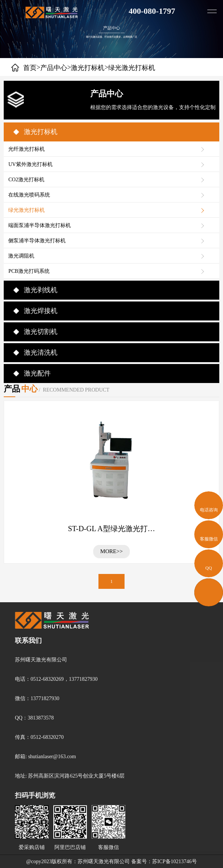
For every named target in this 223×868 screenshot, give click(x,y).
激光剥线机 (41, 290)
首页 (30, 68)
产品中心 (54, 68)
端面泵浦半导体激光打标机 (40, 225)
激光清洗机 (41, 352)
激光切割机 (41, 332)
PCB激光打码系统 (29, 271)
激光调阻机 (21, 256)
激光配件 (37, 373)
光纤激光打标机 (26, 149)
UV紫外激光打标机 (30, 164)
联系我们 (28, 641)
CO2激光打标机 (26, 180)
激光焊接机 (41, 311)
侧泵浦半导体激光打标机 (37, 241)
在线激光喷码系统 (29, 195)
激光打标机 (88, 68)
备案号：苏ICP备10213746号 (164, 861)
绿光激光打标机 (26, 210)
